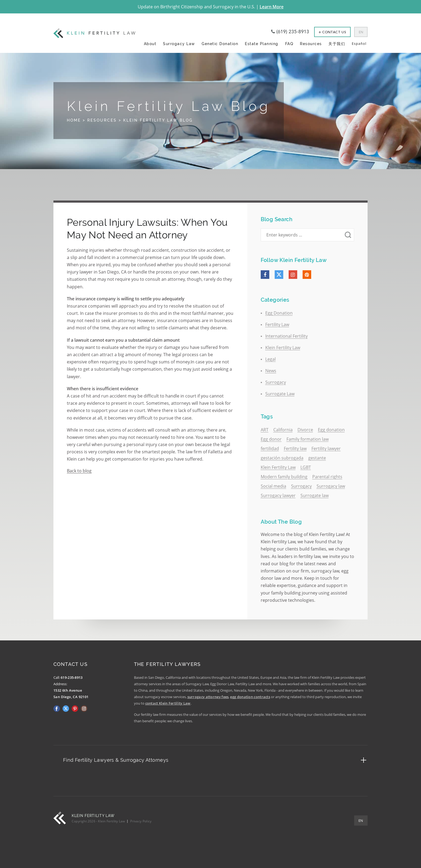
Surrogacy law (331, 486)
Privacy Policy (141, 821)
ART (265, 430)
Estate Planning (262, 44)
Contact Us (332, 32)
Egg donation (331, 430)
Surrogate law (315, 495)
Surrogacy (276, 382)
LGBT (306, 467)
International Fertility (286, 336)
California (283, 430)
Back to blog (79, 471)
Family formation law (308, 439)
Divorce (305, 430)
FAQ (289, 44)
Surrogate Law (280, 394)
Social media (273, 486)
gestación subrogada (282, 458)
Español (359, 44)
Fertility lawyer (326, 448)
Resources (311, 44)
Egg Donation (279, 313)
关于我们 (337, 44)
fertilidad (270, 448)
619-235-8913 (72, 677)
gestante (317, 458)
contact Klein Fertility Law (168, 703)
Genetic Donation (220, 44)
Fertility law (295, 448)
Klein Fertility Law (283, 348)
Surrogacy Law (179, 44)
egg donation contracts (250, 697)
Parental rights (327, 477)
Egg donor (271, 439)
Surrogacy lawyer (278, 495)
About (150, 44)
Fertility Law (277, 324)
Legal (271, 359)
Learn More (272, 7)
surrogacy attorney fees (208, 697)
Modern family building (284, 477)
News (271, 371)
